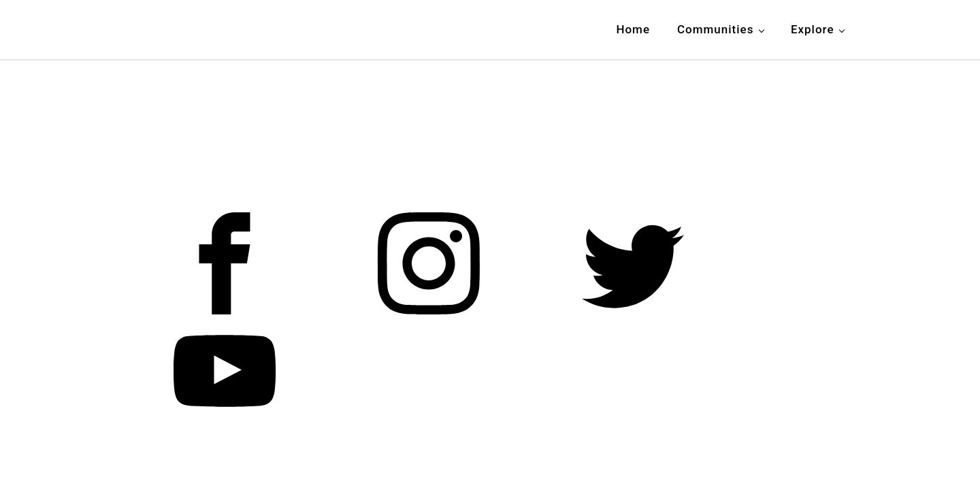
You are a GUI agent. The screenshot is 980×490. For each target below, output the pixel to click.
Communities (715, 29)
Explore (813, 29)
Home (633, 29)
